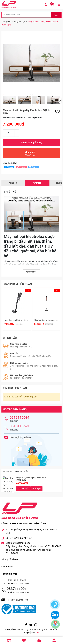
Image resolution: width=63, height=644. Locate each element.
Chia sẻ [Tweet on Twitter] (33, 167)
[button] (60, 101)
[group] (31, 63)
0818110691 (20, 416)
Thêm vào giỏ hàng (31, 142)
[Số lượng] (9, 133)
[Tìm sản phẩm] (26, 15)
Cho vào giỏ (23, 488)
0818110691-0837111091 (19, 537)
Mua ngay (30, 154)
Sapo (38, 632)
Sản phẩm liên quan (18, 284)
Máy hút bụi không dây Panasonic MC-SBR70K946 (29, 320)
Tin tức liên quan (15, 387)
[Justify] (56, 15)
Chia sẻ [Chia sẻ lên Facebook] (9, 167)
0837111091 (17, 588)
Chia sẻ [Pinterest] (21, 167)
